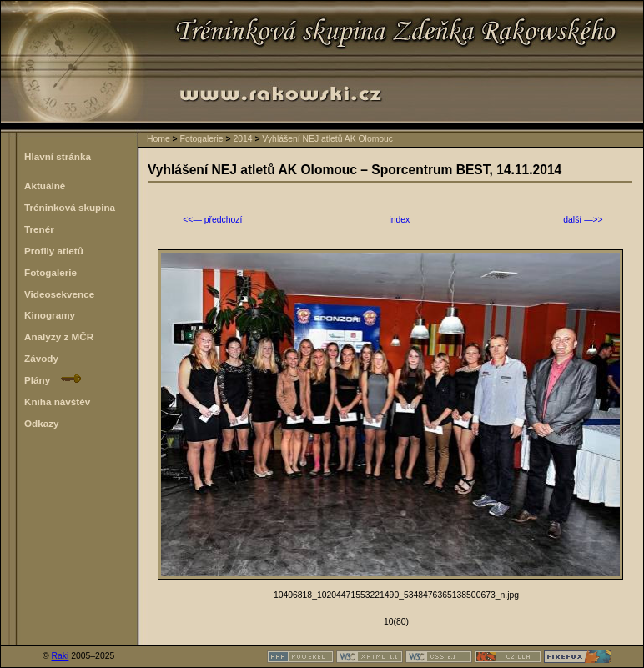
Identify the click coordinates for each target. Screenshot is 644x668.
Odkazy (42, 423)
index (399, 220)
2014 (242, 139)
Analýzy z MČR (59, 337)
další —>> (583, 220)
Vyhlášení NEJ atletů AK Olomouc (327, 139)
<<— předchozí (212, 220)
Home (158, 139)
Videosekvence (59, 294)
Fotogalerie (202, 139)
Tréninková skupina (70, 207)
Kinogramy (50, 315)
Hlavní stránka (58, 156)
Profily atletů (54, 251)
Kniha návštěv (57, 402)
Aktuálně (45, 186)
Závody (41, 358)
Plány (53, 380)
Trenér (39, 229)
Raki (60, 657)
